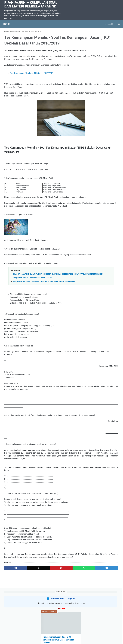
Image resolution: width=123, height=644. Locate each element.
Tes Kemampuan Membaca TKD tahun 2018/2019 (32, 86)
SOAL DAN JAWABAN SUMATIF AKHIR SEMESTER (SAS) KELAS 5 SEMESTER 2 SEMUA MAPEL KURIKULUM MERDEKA (103, 101)
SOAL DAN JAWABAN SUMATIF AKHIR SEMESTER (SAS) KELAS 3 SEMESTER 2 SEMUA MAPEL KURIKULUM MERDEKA (103, 175)
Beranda (8, 24)
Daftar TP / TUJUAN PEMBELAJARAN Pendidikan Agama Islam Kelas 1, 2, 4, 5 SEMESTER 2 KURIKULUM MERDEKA (104, 150)
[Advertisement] (61, 627)
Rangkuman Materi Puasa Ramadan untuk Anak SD (32, 302)
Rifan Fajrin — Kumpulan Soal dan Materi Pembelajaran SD (31, 4)
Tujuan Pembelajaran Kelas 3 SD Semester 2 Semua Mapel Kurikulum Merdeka (104, 81)
